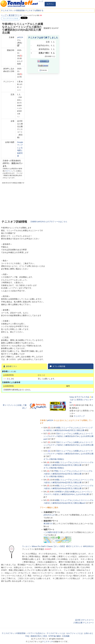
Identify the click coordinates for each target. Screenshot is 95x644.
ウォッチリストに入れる (11, 18)
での (48, 524)
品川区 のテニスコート (85, 620)
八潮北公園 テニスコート (84, 623)
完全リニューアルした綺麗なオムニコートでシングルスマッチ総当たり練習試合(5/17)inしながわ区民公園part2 (69, 436)
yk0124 (20, 37)
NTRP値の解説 (55, 636)
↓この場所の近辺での (52, 532)
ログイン (50, 4)
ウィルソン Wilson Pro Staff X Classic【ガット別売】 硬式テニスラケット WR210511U (58, 546)
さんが (49, 515)
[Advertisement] (78, 27)
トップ (41, 1)
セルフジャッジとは (74, 633)
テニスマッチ (47, 642)
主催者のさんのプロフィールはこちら (49, 222)
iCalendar (43, 70)
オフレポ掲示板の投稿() (54, 459)
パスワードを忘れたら (36, 633)
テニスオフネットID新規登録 (13, 10)
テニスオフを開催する (34, 10)
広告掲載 (66, 636)
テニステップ (79, 416)
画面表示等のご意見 (39, 636)
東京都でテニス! (15, 15)
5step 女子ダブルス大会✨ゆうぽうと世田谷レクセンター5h (81, 400)
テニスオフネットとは (56, 633)
